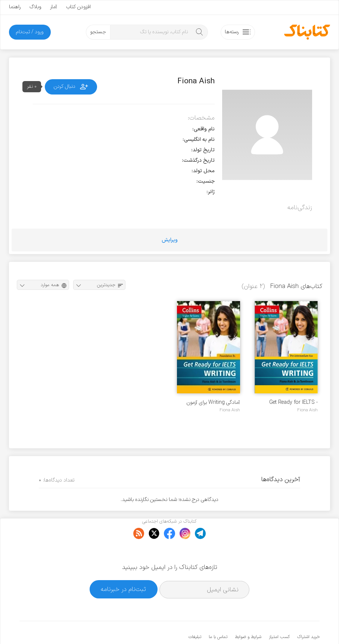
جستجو (98, 32)
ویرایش (170, 240)
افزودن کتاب (78, 7)
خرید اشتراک (308, 614)
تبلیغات (195, 614)
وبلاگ (35, 7)
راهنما (15, 7)
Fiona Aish (307, 410)
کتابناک (280, 626)
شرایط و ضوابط (248, 614)
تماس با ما (218, 614)
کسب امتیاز (279, 614)
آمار (54, 7)
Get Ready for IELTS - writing (293, 402)
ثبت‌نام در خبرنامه (123, 566)
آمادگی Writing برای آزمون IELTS (213, 402)
